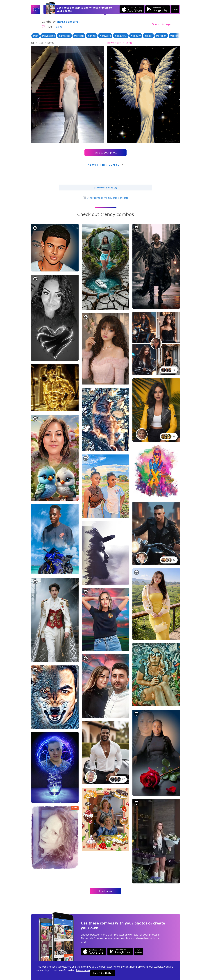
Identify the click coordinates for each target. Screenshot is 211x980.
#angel (92, 36)
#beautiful (121, 36)
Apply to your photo (105, 153)
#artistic (79, 36)
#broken (161, 36)
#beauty (136, 36)
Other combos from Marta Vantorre (105, 198)
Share (161, 24)
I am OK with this (103, 973)
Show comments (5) (106, 188)
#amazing (64, 36)
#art (36, 36)
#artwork (105, 36)
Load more (105, 891)
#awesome (48, 36)
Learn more (83, 970)
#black (148, 36)
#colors (175, 36)
